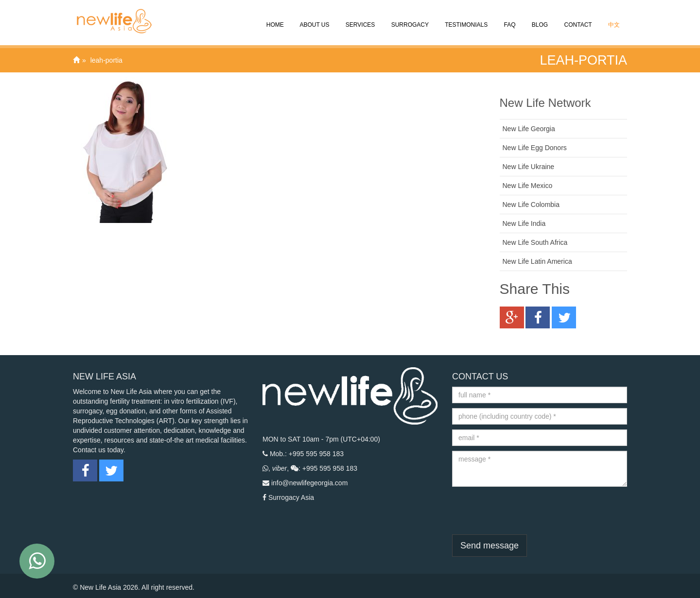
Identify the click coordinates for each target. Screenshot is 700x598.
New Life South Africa (535, 242)
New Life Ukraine (529, 167)
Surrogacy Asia (291, 497)
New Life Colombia (531, 205)
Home (274, 18)
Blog (539, 18)
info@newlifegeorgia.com (309, 483)
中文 (613, 18)
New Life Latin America (537, 261)
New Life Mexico (528, 186)
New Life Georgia (529, 129)
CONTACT (577, 18)
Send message (490, 546)
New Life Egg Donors (535, 148)
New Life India (524, 223)
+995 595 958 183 (316, 454)
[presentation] (526, 511)
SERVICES (360, 18)
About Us (314, 18)
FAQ (509, 18)
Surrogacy (409, 18)
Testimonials (465, 18)
